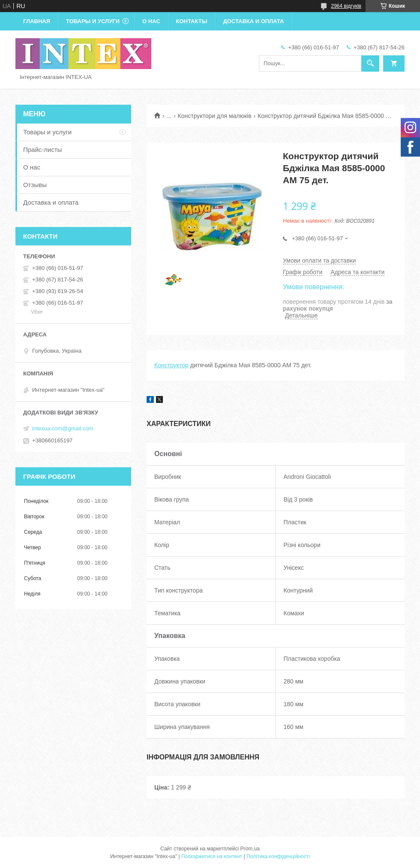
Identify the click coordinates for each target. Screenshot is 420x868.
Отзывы (35, 185)
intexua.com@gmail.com (63, 428)
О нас (151, 21)
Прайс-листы (43, 150)
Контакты (192, 21)
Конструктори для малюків (215, 116)
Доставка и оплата (253, 21)
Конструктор (171, 365)
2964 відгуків (346, 6)
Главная (37, 21)
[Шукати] (370, 64)
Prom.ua (250, 849)
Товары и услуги (93, 21)
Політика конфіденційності (278, 856)
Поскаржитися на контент (212, 856)
